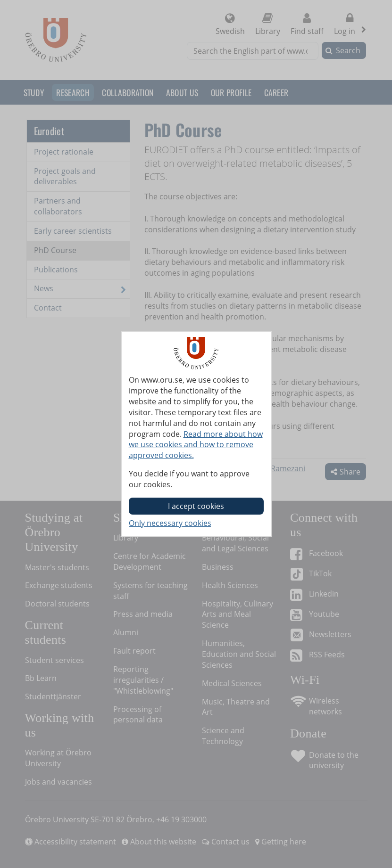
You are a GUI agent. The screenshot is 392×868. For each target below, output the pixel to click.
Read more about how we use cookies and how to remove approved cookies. (196, 445)
